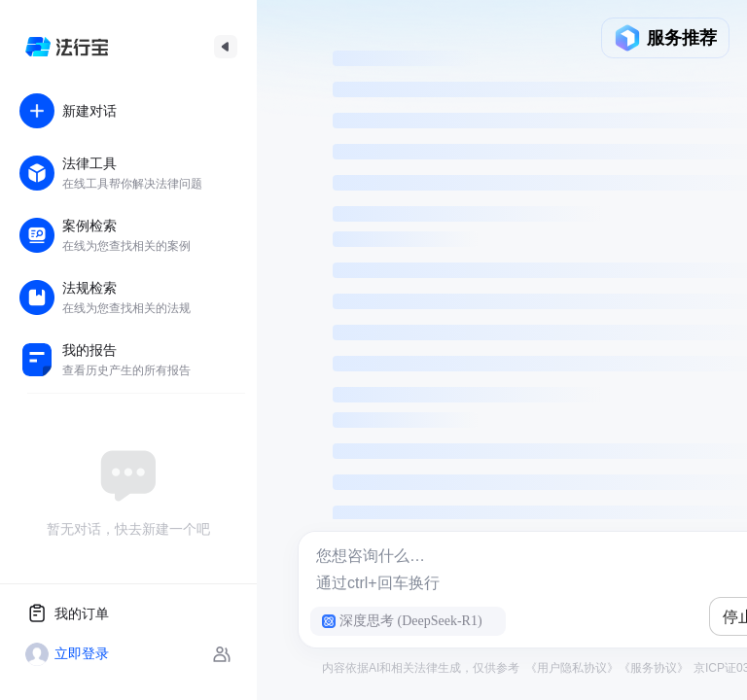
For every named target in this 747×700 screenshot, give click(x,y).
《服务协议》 (654, 668)
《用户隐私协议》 (572, 668)
